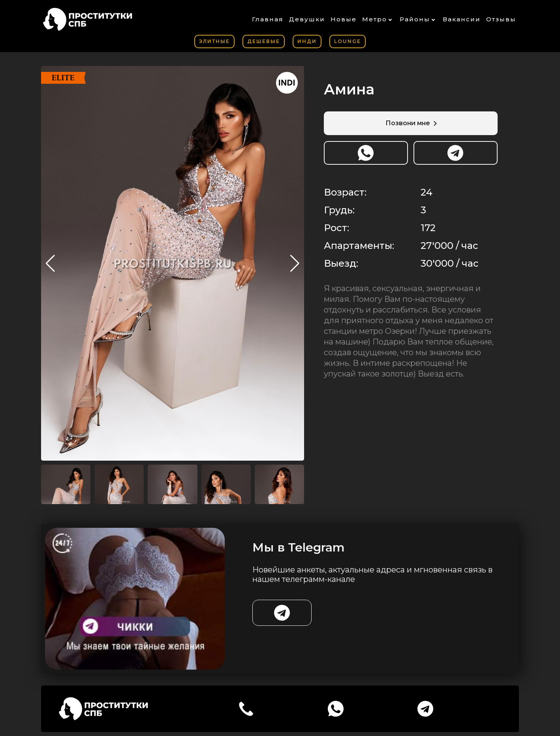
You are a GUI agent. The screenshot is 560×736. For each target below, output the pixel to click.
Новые (344, 19)
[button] (295, 264)
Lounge (348, 41)
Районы (415, 19)
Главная (268, 19)
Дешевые (264, 41)
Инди (307, 41)
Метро (375, 19)
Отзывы (501, 19)
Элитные (214, 41)
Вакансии (462, 19)
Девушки (307, 19)
